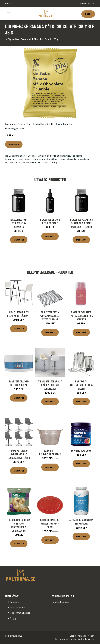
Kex (71, 124)
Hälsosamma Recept (20, 613)
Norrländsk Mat (18, 607)
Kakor (59, 124)
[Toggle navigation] (9, 14)
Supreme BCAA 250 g (81, 451)
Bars (65, 124)
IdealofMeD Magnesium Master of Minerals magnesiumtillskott (81, 223)
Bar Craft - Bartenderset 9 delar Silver (81, 385)
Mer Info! (14, 144)
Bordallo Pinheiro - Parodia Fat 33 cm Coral (50, 523)
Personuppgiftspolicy (66, 639)
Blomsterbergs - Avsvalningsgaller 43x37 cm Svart (50, 316)
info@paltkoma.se (86, 3)
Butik (88, 14)
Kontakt (82, 636)
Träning (22, 124)
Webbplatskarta (86, 639)
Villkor (91, 636)
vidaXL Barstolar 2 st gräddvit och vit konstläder (50, 385)
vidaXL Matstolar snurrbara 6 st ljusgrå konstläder (19, 454)
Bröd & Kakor (40, 124)
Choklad (51, 124)
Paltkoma (15, 602)
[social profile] (15, 4)
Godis (29, 124)
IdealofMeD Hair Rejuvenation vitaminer (19, 223)
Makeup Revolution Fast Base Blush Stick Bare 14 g (81, 316)
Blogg (13, 618)
